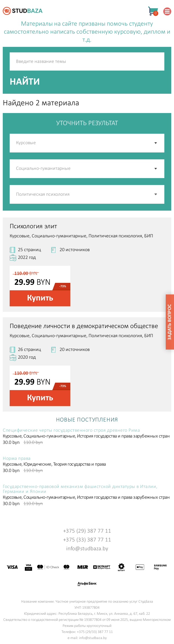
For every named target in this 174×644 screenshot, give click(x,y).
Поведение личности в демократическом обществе (84, 326)
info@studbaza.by (87, 549)
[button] (156, 194)
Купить (40, 298)
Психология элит (33, 226)
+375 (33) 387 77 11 (87, 540)
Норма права (17, 459)
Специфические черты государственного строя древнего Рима (71, 431)
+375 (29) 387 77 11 (87, 531)
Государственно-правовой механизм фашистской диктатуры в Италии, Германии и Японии (80, 489)
